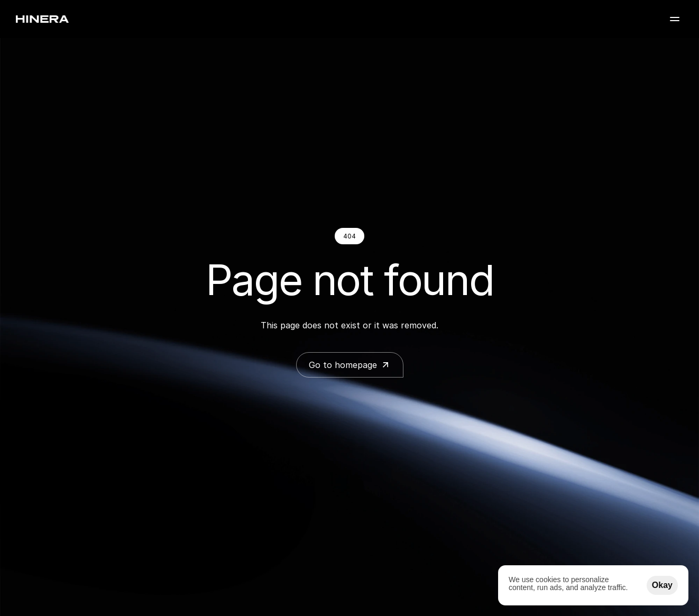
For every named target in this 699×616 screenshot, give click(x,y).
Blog (558, 23)
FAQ (592, 23)
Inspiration (468, 23)
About (519, 23)
